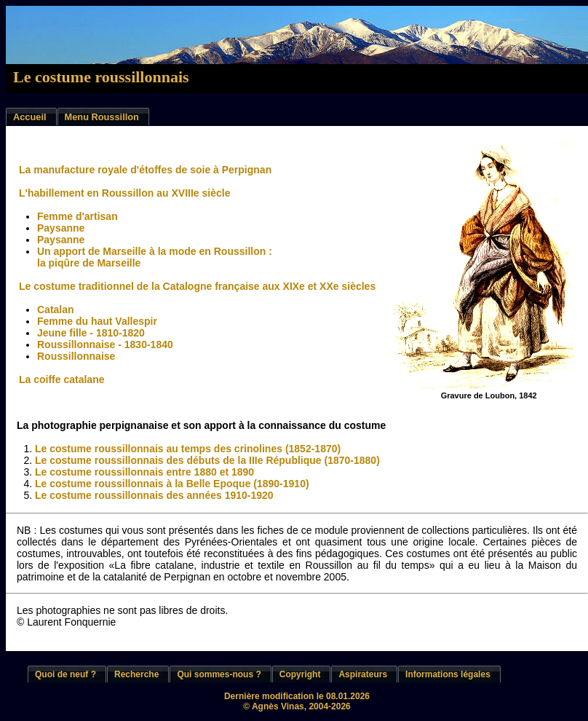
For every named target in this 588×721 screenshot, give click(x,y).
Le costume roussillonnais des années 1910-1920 (154, 495)
